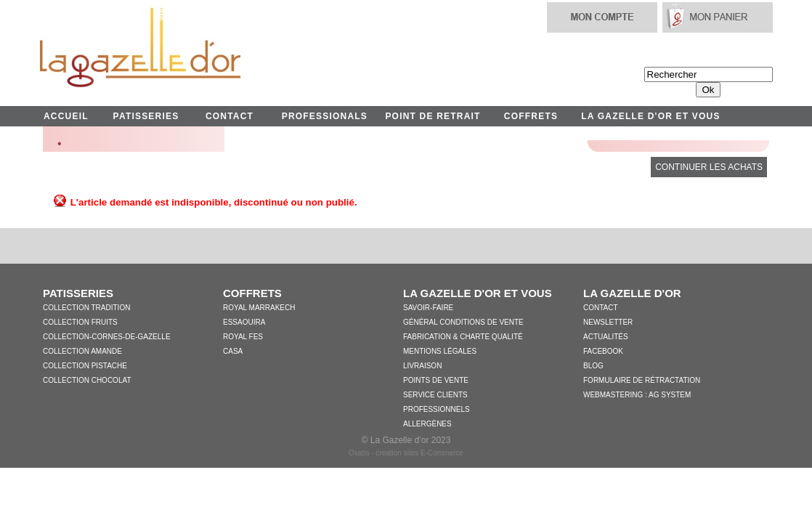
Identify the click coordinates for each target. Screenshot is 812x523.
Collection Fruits (80, 322)
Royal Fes (243, 337)
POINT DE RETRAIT (433, 116)
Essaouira (244, 322)
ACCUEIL (66, 116)
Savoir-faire (428, 308)
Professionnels (437, 409)
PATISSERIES (146, 116)
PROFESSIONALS (325, 116)
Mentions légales (440, 351)
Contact (601, 308)
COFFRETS (531, 116)
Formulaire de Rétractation (642, 380)
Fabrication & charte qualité (463, 337)
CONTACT (230, 116)
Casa (233, 351)
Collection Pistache (85, 366)
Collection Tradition (86, 308)
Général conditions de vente (463, 322)
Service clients (435, 395)
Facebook (603, 351)
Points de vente (436, 380)
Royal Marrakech (259, 308)
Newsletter (608, 322)
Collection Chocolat (87, 380)
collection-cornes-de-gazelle (107, 337)
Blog (593, 366)
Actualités (606, 337)
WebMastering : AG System (637, 395)
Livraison (422, 366)
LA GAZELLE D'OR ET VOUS (650, 116)
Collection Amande (82, 351)
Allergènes (427, 424)
